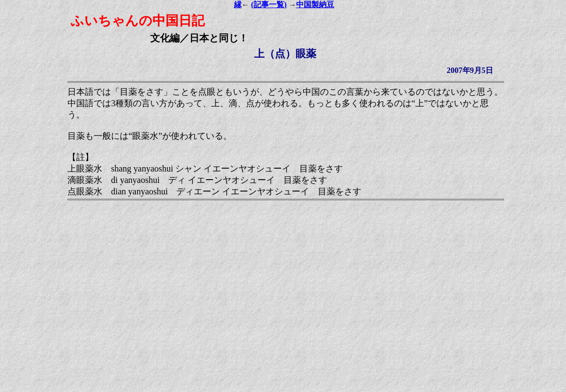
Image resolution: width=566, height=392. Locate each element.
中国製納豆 (315, 5)
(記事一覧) (269, 5)
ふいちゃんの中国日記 (138, 21)
